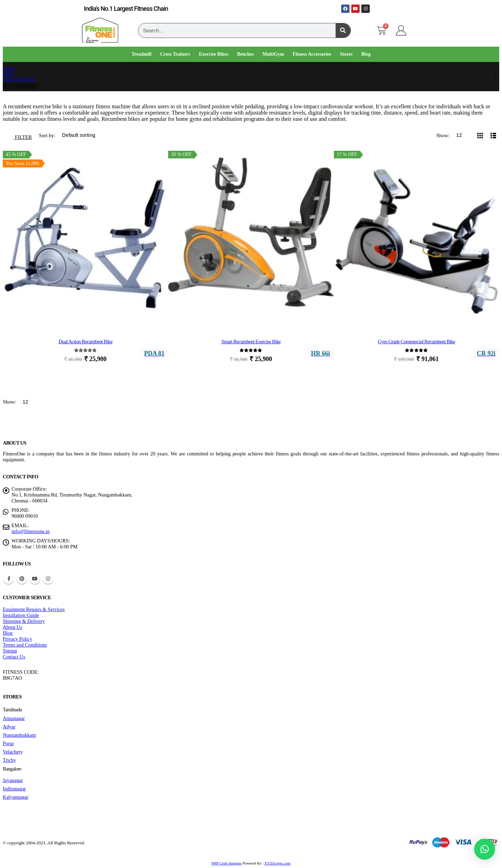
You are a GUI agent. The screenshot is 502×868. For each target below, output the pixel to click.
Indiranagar (14, 789)
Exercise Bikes (214, 54)
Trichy (9, 760)
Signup (10, 651)
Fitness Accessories (312, 54)
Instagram (48, 579)
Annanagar (14, 718)
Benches (245, 54)
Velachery (13, 752)
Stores (346, 54)
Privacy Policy (17, 639)
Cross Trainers (175, 54)
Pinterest (22, 579)
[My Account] (401, 31)
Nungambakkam (19, 735)
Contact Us (14, 657)
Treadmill (142, 54)
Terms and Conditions (25, 645)
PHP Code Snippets (227, 863)
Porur (8, 743)
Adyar (9, 727)
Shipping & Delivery (24, 621)
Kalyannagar (16, 797)
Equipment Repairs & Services (34, 609)
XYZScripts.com (277, 863)
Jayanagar (13, 780)
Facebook (9, 579)
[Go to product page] (85, 234)
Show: (444, 135)
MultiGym (273, 54)
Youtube (35, 579)
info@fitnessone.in (31, 531)
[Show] (462, 135)
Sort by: (48, 135)
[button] (19, 135)
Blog (366, 54)
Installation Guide (21, 615)
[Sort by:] (87, 135)
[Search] (343, 30)
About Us (13, 627)
